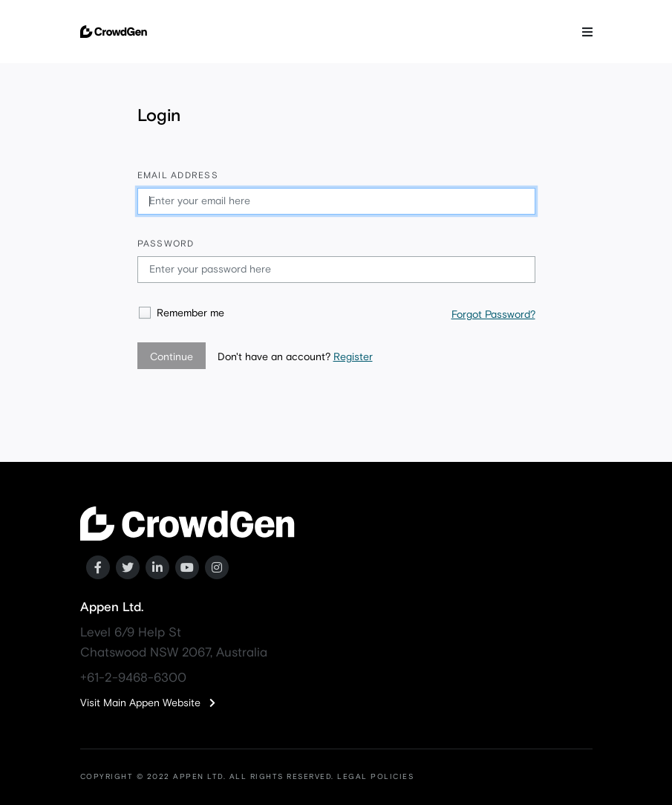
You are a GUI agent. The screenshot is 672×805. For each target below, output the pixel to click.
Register (353, 357)
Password (166, 244)
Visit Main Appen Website (148, 703)
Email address (178, 176)
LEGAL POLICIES (375, 777)
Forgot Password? (493, 315)
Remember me (190, 313)
